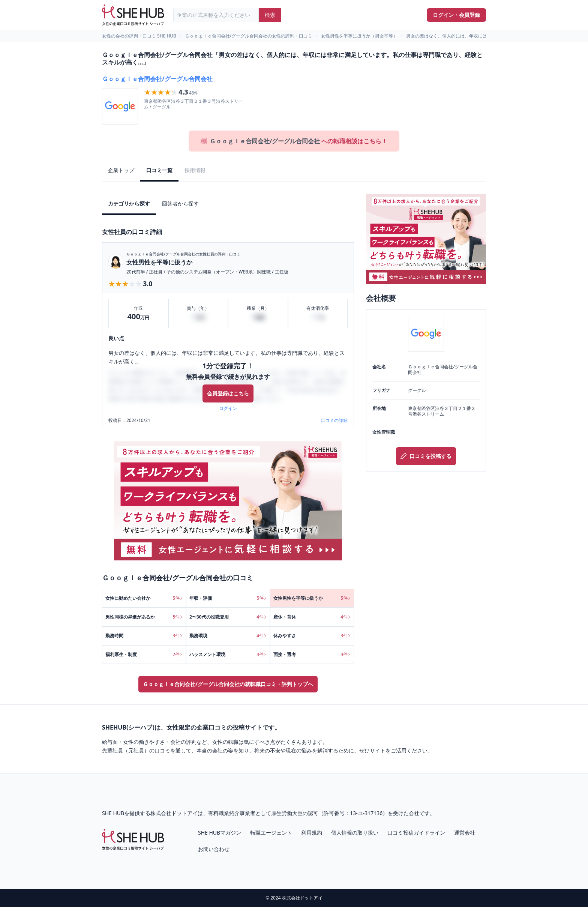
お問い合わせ (214, 849)
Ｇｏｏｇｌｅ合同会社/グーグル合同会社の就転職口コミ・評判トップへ (228, 684)
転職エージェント (271, 833)
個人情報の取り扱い (355, 833)
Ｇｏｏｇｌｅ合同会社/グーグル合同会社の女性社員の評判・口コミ (183, 254)
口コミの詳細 (334, 420)
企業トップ (121, 170)
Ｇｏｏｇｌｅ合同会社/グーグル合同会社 (157, 79)
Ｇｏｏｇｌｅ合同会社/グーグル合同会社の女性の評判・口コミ (249, 36)
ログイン (228, 408)
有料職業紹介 (224, 813)
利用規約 (312, 833)
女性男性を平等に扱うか (159, 262)
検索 (270, 15)
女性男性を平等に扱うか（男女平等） (359, 36)
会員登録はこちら (228, 393)
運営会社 (465, 833)
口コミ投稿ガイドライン (416, 833)
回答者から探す (180, 203)
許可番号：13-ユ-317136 (353, 813)
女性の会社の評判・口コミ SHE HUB (139, 36)
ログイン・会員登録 (456, 15)
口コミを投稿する (426, 456)
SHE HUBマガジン (220, 833)
